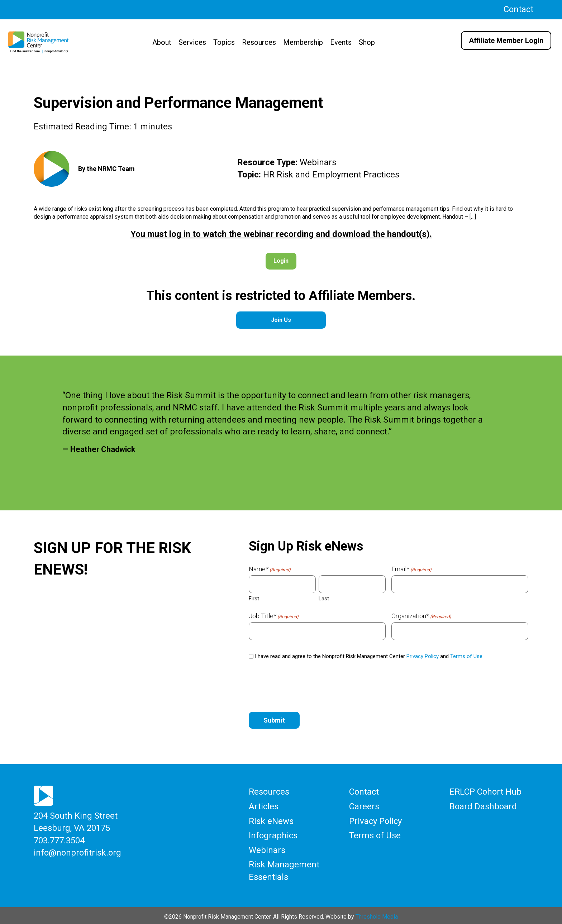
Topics (224, 42)
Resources (259, 42)
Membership (303, 42)
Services (192, 42)
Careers (364, 806)
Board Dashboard (483, 806)
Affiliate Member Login (506, 41)
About (162, 42)
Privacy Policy (423, 656)
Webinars (267, 848)
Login (281, 261)
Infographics (273, 834)
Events (341, 42)
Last (324, 599)
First (254, 599)
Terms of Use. (467, 656)
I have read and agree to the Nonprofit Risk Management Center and (369, 656)
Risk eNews (271, 820)
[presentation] (303, 686)
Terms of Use (375, 834)
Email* (411, 569)
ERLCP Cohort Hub (485, 791)
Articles (264, 806)
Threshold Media (377, 914)
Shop (367, 42)
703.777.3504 (59, 839)
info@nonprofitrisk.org (77, 851)
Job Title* (274, 616)
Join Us (281, 320)
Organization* (421, 616)
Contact (518, 9)
